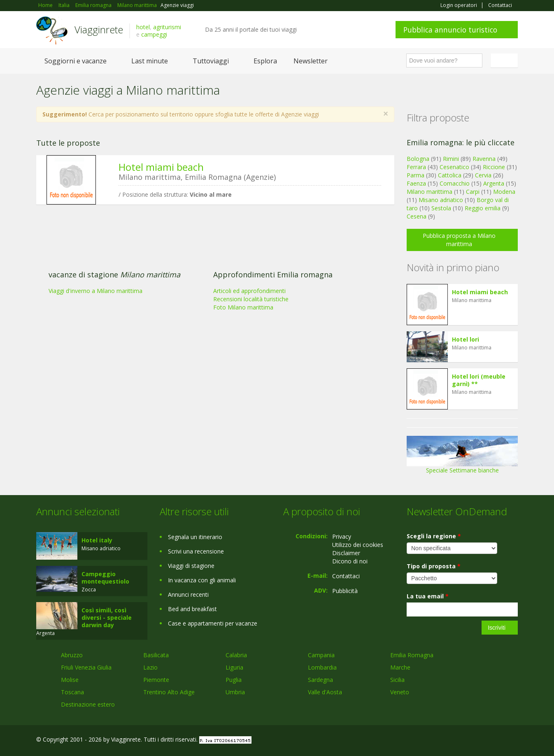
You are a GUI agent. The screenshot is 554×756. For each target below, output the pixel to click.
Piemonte (156, 680)
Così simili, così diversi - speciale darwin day (107, 618)
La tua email (428, 596)
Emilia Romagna (412, 655)
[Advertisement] (209, 274)
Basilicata (156, 655)
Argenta (494, 183)
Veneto (400, 692)
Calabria (236, 655)
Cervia (483, 175)
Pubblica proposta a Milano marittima (459, 240)
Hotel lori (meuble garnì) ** (479, 380)
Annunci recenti (188, 594)
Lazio (150, 667)
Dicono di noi (350, 561)
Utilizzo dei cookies (358, 545)
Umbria (235, 692)
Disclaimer (346, 553)
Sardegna (320, 680)
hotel (143, 27)
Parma (415, 175)
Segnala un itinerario (195, 537)
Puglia (234, 680)
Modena (504, 192)
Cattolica (450, 175)
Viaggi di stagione (191, 566)
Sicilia (397, 680)
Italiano (505, 60)
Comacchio (455, 183)
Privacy (342, 536)
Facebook (456, 741)
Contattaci (500, 5)
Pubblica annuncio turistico (450, 30)
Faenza (416, 183)
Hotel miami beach (161, 167)
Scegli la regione (434, 536)
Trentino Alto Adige (169, 692)
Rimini (451, 159)
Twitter (494, 741)
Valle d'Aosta (325, 692)
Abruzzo (72, 655)
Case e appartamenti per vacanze (213, 623)
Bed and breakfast (192, 609)
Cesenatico (454, 167)
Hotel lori (466, 339)
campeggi (154, 34)
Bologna (418, 159)
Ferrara (416, 167)
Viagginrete (99, 29)
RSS (513, 741)
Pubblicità (345, 591)
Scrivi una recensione (196, 551)
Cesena (417, 216)
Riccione (494, 167)
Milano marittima (429, 192)
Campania (321, 655)
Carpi (473, 192)
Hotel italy (97, 540)
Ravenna (484, 159)
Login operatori (459, 5)
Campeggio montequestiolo (105, 578)
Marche (400, 667)
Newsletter (311, 61)
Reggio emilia (483, 208)
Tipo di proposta (434, 566)
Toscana (72, 692)
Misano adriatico (441, 200)
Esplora (265, 61)
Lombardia (322, 667)
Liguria (234, 667)
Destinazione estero (88, 704)
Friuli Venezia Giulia (86, 667)
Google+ (474, 741)
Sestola (441, 208)
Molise (70, 680)
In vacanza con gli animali (202, 580)
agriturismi (167, 27)
